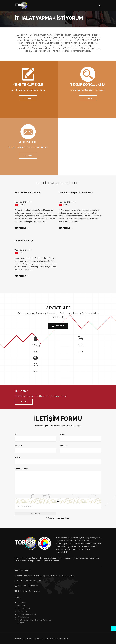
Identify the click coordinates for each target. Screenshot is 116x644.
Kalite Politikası (23, 617)
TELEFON (18, 446)
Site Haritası (22, 611)
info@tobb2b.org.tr (33, 591)
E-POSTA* (64, 446)
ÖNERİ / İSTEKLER (21, 469)
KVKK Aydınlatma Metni (27, 614)
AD (16, 434)
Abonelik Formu (24, 608)
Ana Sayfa (21, 603)
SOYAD (63, 434)
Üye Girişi (21, 606)
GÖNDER (35, 514)
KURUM (18, 457)
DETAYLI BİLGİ (22, 228)
